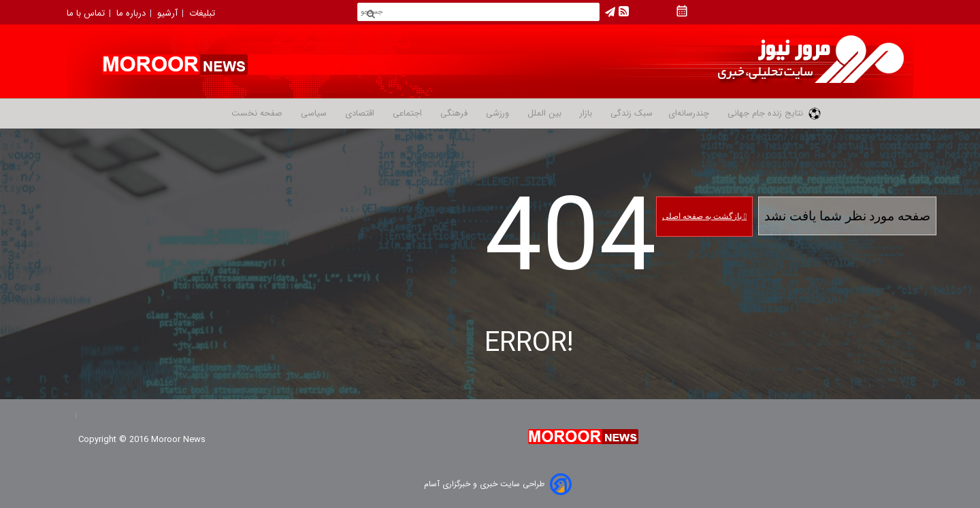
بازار (585, 114)
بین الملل (543, 114)
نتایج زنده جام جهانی (773, 114)
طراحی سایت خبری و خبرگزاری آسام (484, 484)
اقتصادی (358, 114)
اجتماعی (406, 114)
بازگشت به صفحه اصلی (704, 216)
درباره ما (132, 13)
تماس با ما (87, 13)
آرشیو (169, 13)
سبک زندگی (630, 114)
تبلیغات (203, 13)
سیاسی (312, 114)
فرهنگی (453, 114)
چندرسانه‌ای (689, 114)
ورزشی (496, 114)
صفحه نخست (257, 114)
